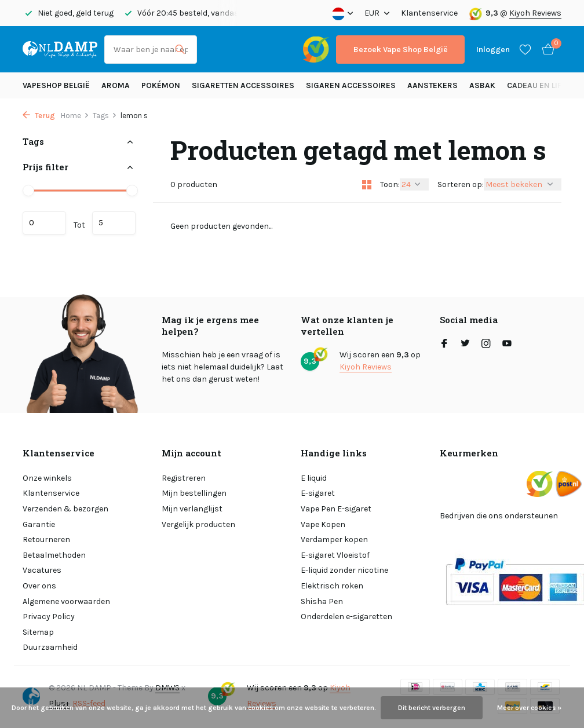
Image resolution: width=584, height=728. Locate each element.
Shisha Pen (322, 601)
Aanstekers (432, 85)
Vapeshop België (56, 85)
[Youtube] (507, 345)
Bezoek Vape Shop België (400, 50)
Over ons (39, 586)
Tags (105, 116)
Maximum (114, 223)
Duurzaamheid (50, 647)
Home (75, 116)
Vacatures (42, 570)
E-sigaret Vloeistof (335, 555)
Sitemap (38, 632)
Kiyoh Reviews (535, 13)
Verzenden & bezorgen (65, 509)
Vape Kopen (323, 524)
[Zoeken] (151, 50)
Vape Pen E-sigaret (336, 509)
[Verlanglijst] (525, 49)
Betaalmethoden (54, 555)
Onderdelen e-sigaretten (346, 617)
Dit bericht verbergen (432, 708)
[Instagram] (486, 345)
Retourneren (46, 539)
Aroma (116, 85)
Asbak (482, 85)
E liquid (314, 478)
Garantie (39, 524)
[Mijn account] (493, 50)
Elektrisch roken (332, 586)
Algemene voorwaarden (66, 601)
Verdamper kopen (334, 539)
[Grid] (367, 185)
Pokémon (161, 85)
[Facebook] (444, 345)
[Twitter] (465, 345)
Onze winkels (47, 478)
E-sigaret (318, 493)
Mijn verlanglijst (192, 509)
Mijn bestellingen (194, 493)
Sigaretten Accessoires (243, 85)
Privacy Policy (49, 617)
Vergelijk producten (198, 524)
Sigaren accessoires (351, 85)
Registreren (184, 478)
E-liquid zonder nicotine (344, 570)
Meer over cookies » (529, 708)
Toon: (390, 184)
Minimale (44, 223)
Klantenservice (429, 13)
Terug (39, 116)
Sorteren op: (461, 184)
